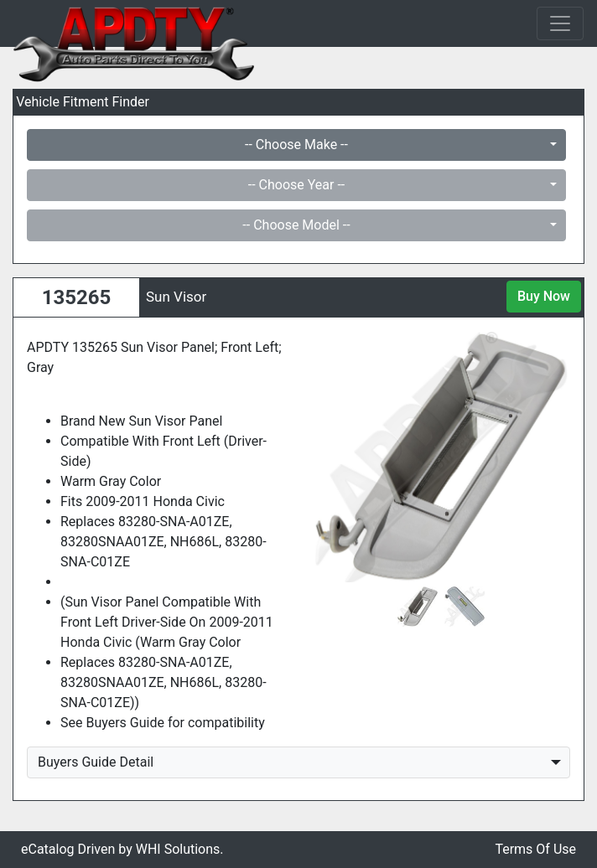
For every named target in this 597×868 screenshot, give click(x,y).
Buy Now (544, 296)
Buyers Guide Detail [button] (96, 762)
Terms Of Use (535, 849)
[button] (330, 457)
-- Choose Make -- (296, 145)
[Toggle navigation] (560, 23)
